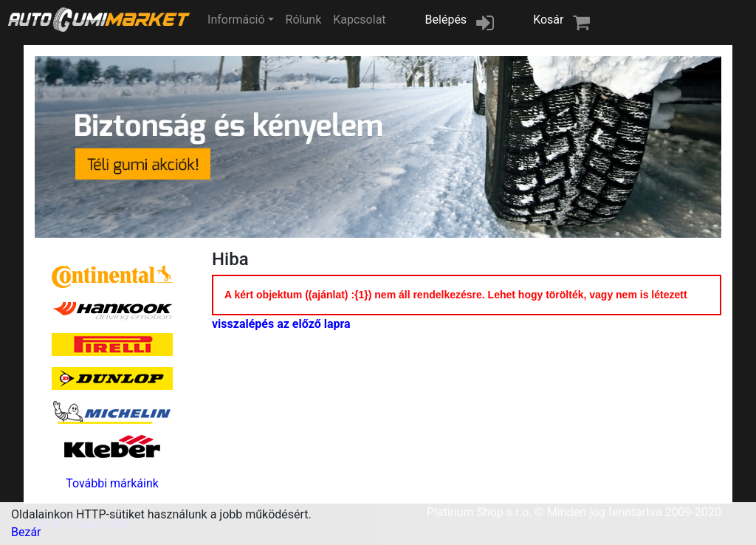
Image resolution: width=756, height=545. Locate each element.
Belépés (446, 20)
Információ (236, 20)
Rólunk (304, 20)
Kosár (548, 20)
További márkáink (112, 483)
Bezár (26, 532)
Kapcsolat (359, 20)
